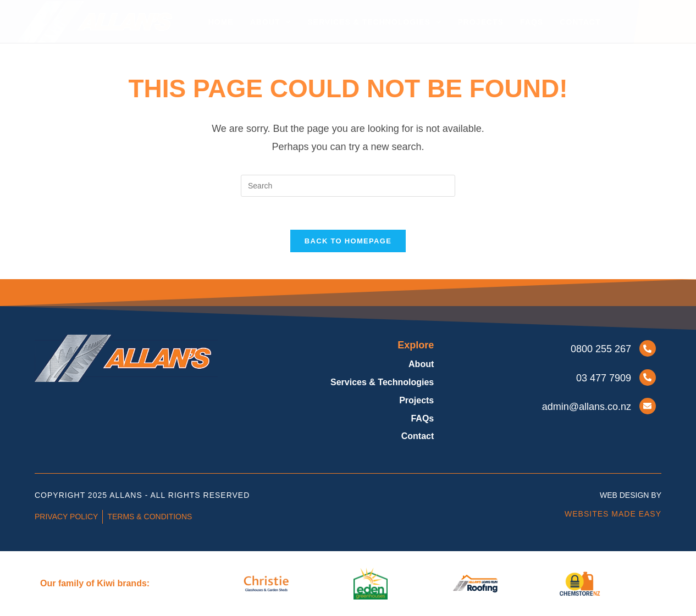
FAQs (532, 22)
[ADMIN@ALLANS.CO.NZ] (648, 406)
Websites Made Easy (613, 514)
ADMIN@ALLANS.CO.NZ (587, 407)
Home (221, 22)
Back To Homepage (348, 241)
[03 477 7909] (648, 378)
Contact (580, 22)
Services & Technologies (374, 22)
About (271, 22)
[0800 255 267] (648, 348)
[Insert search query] (348, 186)
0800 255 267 (601, 349)
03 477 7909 (604, 378)
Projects (481, 22)
